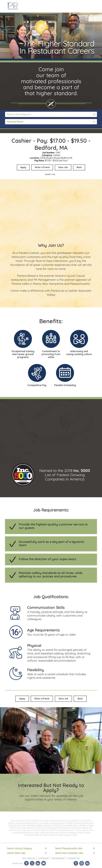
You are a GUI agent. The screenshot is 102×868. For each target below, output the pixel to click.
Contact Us (74, 859)
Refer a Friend (42, 167)
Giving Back (58, 859)
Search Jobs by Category (20, 849)
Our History (28, 859)
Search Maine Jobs (17, 854)
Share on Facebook (26, 864)
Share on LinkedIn (38, 864)
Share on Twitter (32, 864)
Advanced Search (15, 122)
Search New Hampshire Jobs (70, 854)
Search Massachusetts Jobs (69, 849)
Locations (43, 859)
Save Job (64, 167)
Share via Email (44, 864)
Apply (21, 167)
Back (81, 167)
